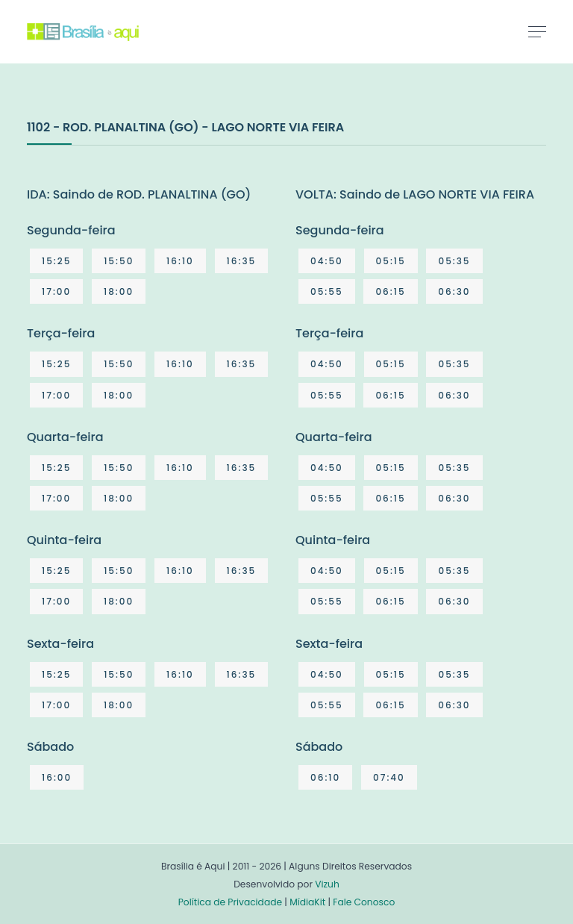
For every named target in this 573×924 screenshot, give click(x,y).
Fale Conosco (364, 902)
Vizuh (327, 884)
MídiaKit (307, 902)
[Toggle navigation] (537, 31)
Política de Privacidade (230, 902)
